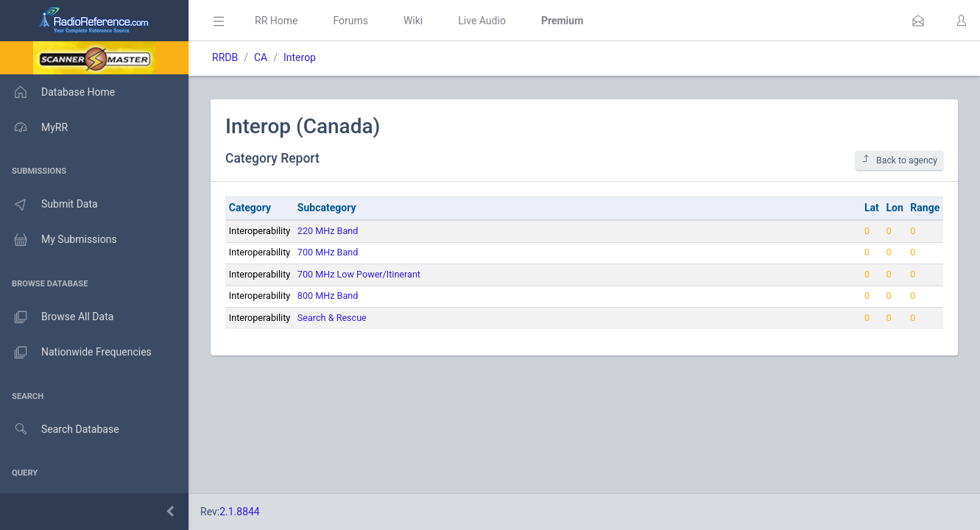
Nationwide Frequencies (76, 353)
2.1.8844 (240, 512)
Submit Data (49, 205)
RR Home (276, 21)
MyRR (34, 127)
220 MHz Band (328, 231)
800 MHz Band (328, 296)
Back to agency (899, 160)
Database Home (57, 92)
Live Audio (482, 21)
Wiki (413, 21)
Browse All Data (57, 317)
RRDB (225, 57)
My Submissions (59, 240)
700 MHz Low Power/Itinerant (359, 274)
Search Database (60, 430)
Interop (300, 57)
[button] (918, 21)
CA (261, 57)
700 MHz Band (328, 252)
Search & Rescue (332, 318)
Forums (350, 21)
